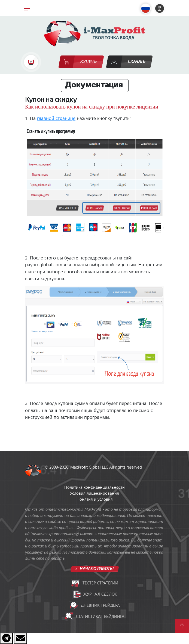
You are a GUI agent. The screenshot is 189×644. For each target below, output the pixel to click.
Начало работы (96, 569)
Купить (89, 62)
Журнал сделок (94, 594)
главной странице (56, 118)
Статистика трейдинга (94, 616)
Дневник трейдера (95, 605)
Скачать (137, 62)
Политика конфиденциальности (94, 487)
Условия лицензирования (94, 493)
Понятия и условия (95, 499)
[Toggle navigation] (27, 8)
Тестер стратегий (95, 583)
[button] (147, 9)
